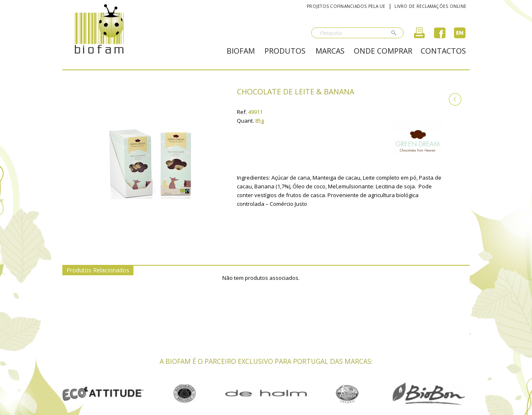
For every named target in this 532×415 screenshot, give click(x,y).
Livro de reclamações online (430, 6)
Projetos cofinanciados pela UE (346, 6)
